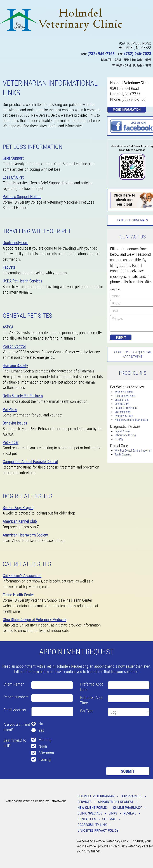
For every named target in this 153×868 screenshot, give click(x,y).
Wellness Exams (124, 392)
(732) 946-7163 (101, 53)
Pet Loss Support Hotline (22, 197)
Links (113, 813)
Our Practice (131, 796)
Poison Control (14, 346)
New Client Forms (92, 807)
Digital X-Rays (122, 431)
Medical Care (122, 404)
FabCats (9, 267)
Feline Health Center (18, 595)
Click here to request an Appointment (133, 354)
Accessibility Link (92, 825)
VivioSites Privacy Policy (98, 830)
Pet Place (10, 409)
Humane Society (15, 365)
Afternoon (46, 753)
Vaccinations (122, 400)
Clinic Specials (90, 813)
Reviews (130, 813)
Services (84, 802)
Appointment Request (116, 802)
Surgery (119, 439)
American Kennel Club (20, 521)
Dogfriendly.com (15, 242)
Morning (45, 739)
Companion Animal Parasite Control (30, 461)
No (41, 724)
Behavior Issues (15, 423)
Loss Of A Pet (13, 177)
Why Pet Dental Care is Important (133, 450)
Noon (43, 746)
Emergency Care (124, 416)
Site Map (109, 819)
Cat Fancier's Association (22, 575)
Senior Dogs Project (18, 507)
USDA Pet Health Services (22, 281)
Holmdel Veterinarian (96, 796)
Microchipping (123, 412)
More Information (127, 109)
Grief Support (13, 158)
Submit (121, 337)
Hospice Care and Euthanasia (131, 420)
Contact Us (87, 819)
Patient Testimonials (133, 220)
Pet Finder (11, 442)
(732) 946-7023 (138, 53)
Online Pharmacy (127, 807)
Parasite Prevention (126, 408)
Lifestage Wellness (125, 396)
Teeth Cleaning (123, 454)
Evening (45, 759)
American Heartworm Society (25, 535)
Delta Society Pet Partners (23, 396)
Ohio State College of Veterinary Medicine (35, 619)
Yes (41, 730)
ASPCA (8, 327)
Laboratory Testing (125, 435)
